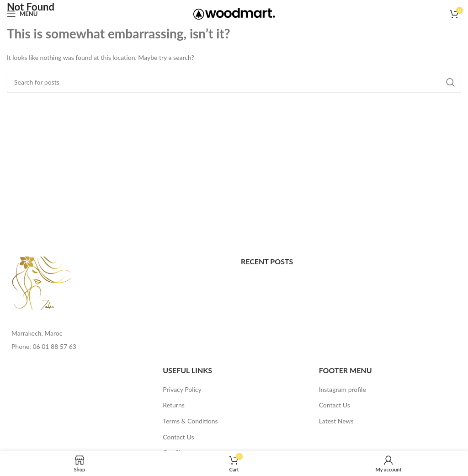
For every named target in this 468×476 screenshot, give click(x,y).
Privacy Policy (182, 389)
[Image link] (43, 282)
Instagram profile (343, 389)
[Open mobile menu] (22, 14)
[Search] (234, 82)
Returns (173, 405)
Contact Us (178, 437)
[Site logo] (234, 13)
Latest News (336, 421)
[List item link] (117, 347)
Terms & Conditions (190, 421)
